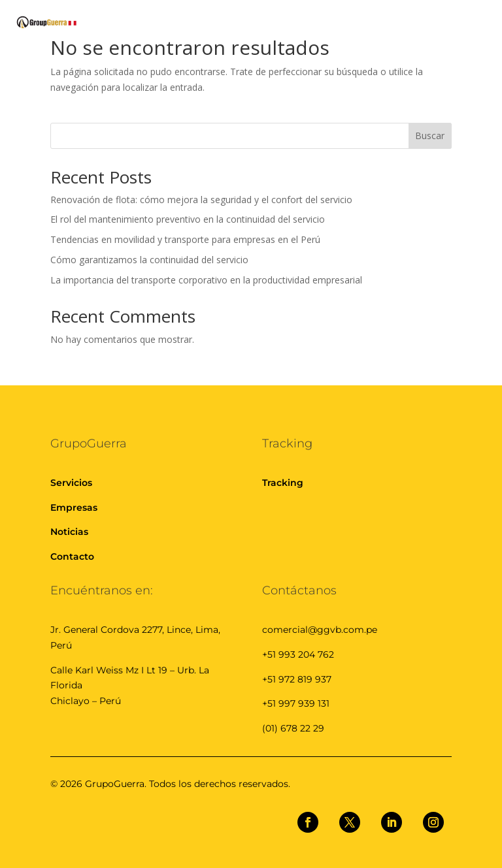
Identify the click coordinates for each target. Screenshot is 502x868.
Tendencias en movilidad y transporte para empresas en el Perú (187, 239)
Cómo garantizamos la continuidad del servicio (149, 260)
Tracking (283, 483)
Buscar (430, 136)
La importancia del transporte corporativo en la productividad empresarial (208, 280)
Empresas (74, 507)
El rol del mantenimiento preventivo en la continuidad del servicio (189, 219)
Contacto (72, 556)
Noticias (69, 532)
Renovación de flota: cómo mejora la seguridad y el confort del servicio (203, 200)
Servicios (71, 483)
